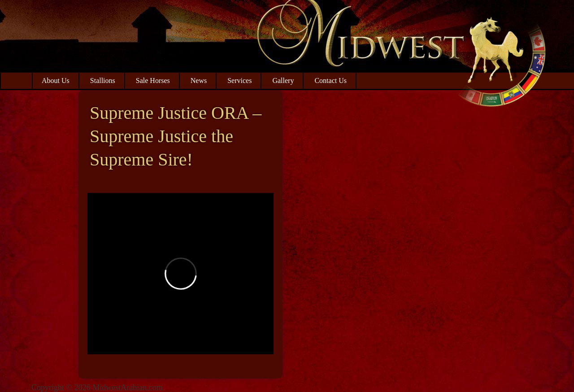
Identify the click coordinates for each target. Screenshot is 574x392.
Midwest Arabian (501, 58)
